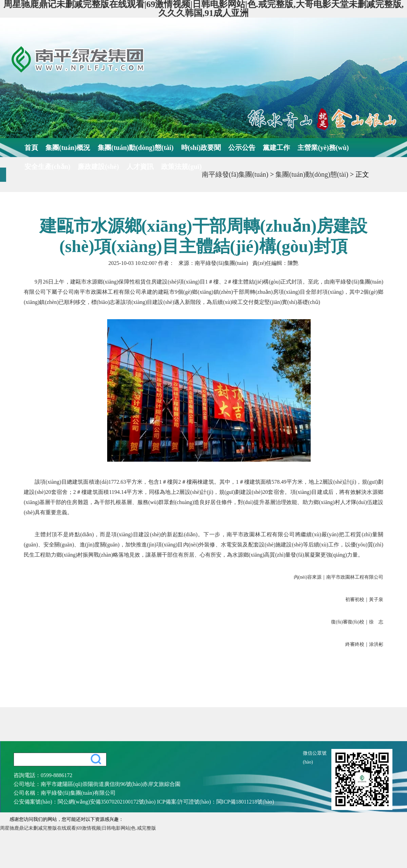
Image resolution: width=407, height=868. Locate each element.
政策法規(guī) (181, 167)
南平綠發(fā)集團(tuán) (235, 174)
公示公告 (242, 148)
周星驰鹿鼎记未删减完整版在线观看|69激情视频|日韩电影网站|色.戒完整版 (78, 828)
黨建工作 (276, 148)
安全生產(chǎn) (47, 167)
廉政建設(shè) (98, 167)
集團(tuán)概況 (68, 148)
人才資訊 (140, 167)
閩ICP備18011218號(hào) (245, 802)
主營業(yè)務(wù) (323, 148)
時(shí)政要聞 (201, 148)
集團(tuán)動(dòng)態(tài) (135, 148)
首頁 (31, 148)
